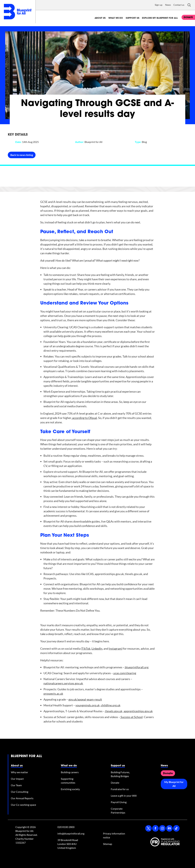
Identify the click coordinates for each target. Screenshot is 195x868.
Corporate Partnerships (118, 811)
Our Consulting (20, 792)
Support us (133, 18)
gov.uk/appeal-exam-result (85, 699)
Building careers (70, 772)
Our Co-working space (23, 805)
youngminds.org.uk (88, 705)
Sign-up (159, 5)
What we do (116, 18)
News (168, 5)
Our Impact (17, 779)
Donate (115, 783)
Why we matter (19, 772)
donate (188, 18)
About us (100, 18)
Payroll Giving (119, 802)
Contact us (179, 5)
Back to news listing (22, 155)
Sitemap (108, 844)
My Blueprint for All (174, 784)
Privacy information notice (114, 835)
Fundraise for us (120, 789)
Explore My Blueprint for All (160, 18)
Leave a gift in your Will (124, 796)
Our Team (16, 785)
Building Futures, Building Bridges (120, 774)
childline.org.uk (111, 705)
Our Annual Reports (22, 798)
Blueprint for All (26, 756)
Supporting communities (68, 781)
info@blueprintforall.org (71, 833)
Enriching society (70, 789)
